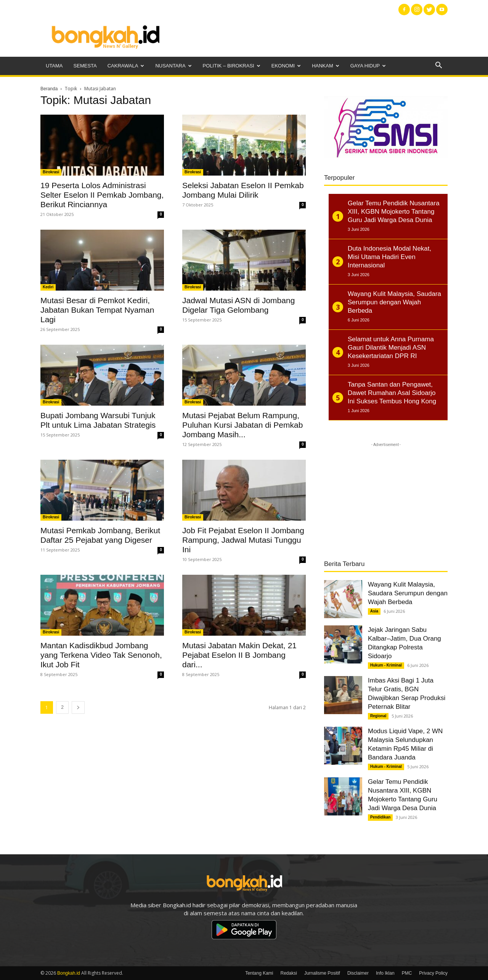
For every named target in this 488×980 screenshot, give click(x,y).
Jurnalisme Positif (322, 973)
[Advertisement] (309, 36)
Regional (378, 716)
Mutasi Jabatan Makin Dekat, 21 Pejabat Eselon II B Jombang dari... (239, 655)
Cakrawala (126, 66)
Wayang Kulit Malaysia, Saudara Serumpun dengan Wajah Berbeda (408, 593)
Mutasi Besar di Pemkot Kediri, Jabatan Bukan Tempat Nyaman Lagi (97, 310)
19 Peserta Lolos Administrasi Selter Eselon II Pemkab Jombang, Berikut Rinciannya (102, 195)
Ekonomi (286, 66)
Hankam (326, 66)
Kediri (48, 287)
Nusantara (173, 66)
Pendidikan (380, 817)
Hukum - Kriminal (386, 665)
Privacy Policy (433, 973)
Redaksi (289, 973)
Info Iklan (385, 973)
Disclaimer (358, 973)
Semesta (85, 66)
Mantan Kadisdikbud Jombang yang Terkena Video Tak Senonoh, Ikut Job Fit (101, 655)
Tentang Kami (259, 973)
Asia (374, 611)
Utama (54, 66)
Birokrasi (51, 172)
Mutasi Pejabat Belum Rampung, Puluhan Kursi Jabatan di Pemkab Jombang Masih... (242, 425)
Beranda (49, 89)
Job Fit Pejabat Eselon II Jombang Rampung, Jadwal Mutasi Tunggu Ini (243, 540)
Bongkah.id (69, 973)
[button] (438, 66)
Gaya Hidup (368, 66)
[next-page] (78, 707)
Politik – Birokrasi (232, 66)
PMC (407, 973)
